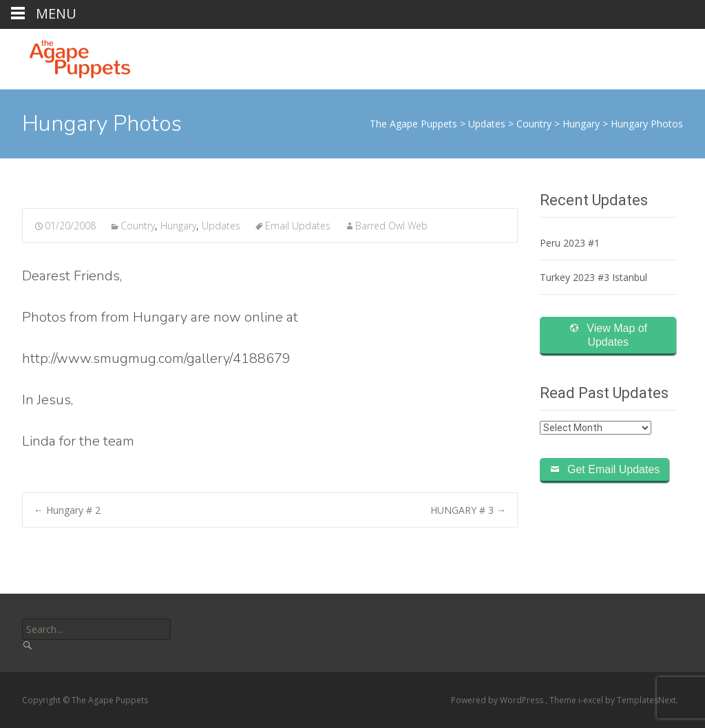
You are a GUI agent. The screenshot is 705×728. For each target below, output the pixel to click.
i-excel (592, 700)
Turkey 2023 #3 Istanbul (593, 277)
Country (138, 226)
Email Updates (298, 226)
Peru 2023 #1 (570, 243)
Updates (221, 226)
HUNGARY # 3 (468, 510)
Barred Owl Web (391, 226)
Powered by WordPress (498, 700)
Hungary (178, 226)
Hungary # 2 (67, 510)
